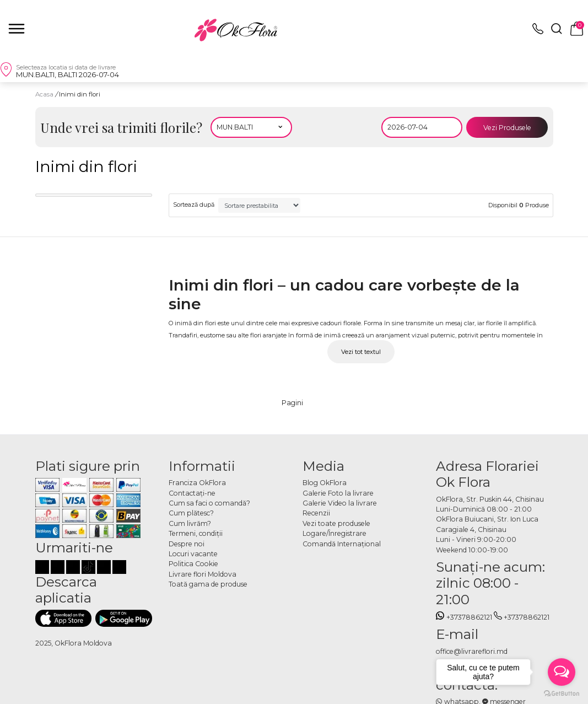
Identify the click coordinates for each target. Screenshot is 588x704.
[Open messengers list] (562, 672)
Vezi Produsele (507, 128)
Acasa (44, 94)
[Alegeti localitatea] (251, 127)
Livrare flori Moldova (203, 574)
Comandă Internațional (342, 544)
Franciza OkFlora (197, 483)
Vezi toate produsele (336, 523)
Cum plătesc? (191, 513)
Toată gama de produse (208, 584)
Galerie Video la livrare (340, 503)
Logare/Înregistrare (335, 533)
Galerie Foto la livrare (338, 493)
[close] (17, 29)
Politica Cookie (193, 564)
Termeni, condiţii (196, 533)
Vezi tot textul (361, 352)
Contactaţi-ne (192, 493)
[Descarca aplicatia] (64, 618)
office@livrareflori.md (472, 651)
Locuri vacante (193, 554)
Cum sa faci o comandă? (209, 503)
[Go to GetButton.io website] (562, 693)
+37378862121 (464, 617)
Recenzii (316, 513)
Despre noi (187, 544)
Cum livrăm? (190, 523)
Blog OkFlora (325, 483)
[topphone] (538, 32)
